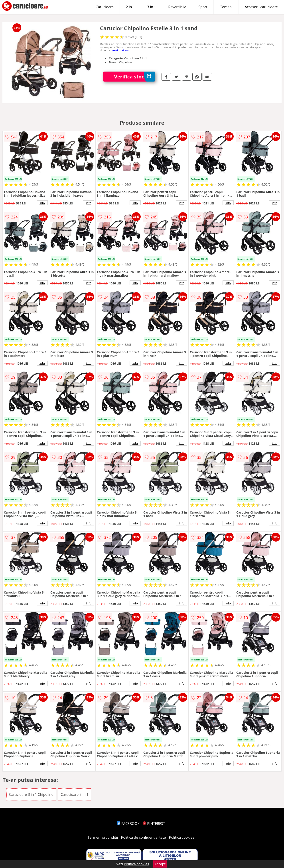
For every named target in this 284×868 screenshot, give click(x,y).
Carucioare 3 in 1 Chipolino (31, 794)
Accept (160, 864)
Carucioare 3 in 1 (75, 794)
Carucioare (105, 7)
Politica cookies (182, 837)
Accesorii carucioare (261, 7)
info (42, 203)
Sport (203, 7)
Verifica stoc (134, 77)
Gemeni (226, 7)
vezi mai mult (122, 50)
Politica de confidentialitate (144, 837)
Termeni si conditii (103, 837)
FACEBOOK (128, 824)
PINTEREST (154, 824)
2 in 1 (130, 7)
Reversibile (177, 7)
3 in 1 (152, 7)
